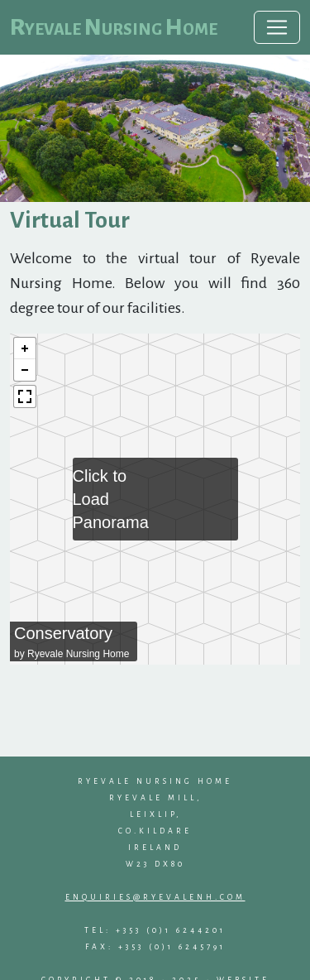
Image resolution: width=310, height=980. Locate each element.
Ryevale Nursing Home (114, 27)
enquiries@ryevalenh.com (155, 897)
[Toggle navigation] (277, 27)
